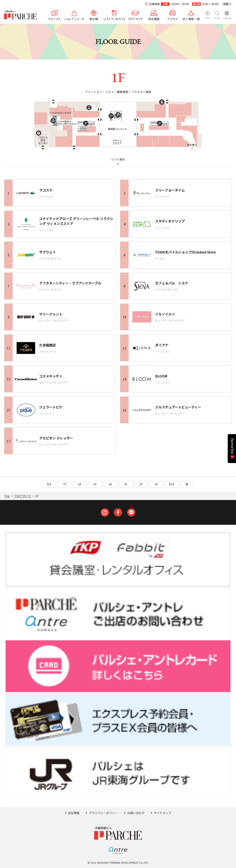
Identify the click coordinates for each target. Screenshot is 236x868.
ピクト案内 (118, 160)
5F (95, 484)
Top (7, 496)
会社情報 (74, 813)
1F (156, 484)
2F (141, 484)
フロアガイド (135, 18)
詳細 (226, 4)
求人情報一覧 (191, 18)
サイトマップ (163, 813)
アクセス (173, 18)
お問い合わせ (136, 813)
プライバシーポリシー (103, 813)
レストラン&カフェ (114, 18)
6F (80, 484)
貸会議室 (154, 18)
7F (64, 484)
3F (126, 484)
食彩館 (94, 18)
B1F (172, 484)
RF (49, 484)
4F (110, 484)
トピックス (54, 18)
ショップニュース (74, 18)
